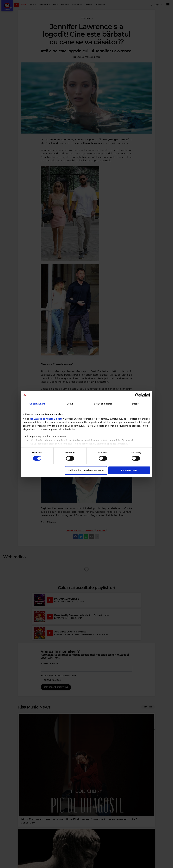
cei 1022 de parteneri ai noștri (46, 419)
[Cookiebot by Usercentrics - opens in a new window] (137, 395)
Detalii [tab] (70, 404)
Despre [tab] (136, 404)
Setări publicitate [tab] (103, 404)
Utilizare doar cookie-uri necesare (86, 470)
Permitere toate (129, 470)
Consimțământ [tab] (37, 404)
